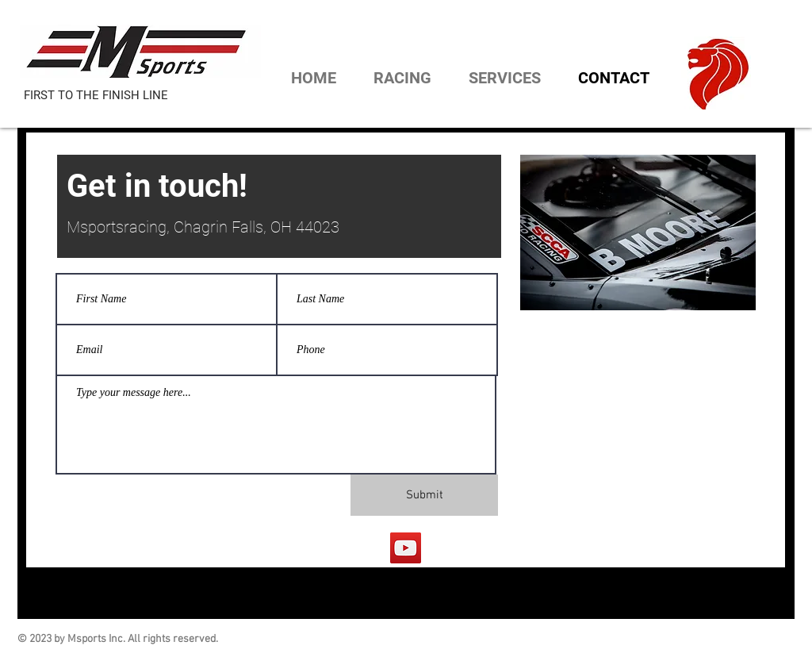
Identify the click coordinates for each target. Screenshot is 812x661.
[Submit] (424, 495)
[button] (396, 78)
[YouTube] (406, 548)
